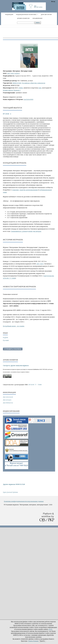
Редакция (9, 14)
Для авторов (46, 14)
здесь (50, 629)
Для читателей (8, 397)
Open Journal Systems (10, 492)
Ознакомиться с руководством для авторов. (26, 231)
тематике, (16, 190)
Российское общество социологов (34, 83)
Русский (6, 340)
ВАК (40, 88)
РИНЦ (21, 88)
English (5, 337)
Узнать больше (33, 641)
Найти (38, 23)
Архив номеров (23, 18)
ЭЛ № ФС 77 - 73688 (35, 385)
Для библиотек (8, 403)
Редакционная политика (26, 14)
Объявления (37, 18)
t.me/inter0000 (28, 99)
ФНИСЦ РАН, (17, 83)
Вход (53, 1)
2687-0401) (40, 264)
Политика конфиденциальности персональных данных (24, 501)
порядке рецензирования (29, 190)
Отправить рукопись (13, 349)
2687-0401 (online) (13, 73)
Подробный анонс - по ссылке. (14, 326)
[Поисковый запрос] (26, 23)
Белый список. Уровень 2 (12, 90)
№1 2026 (6, 114)
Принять (42, 641)
